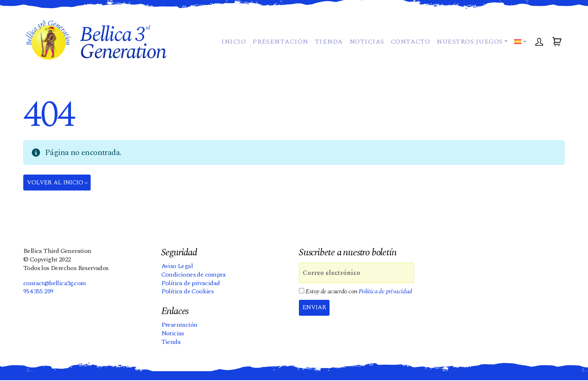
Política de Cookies (188, 292)
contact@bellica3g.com (55, 284)
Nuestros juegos (468, 49)
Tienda (327, 49)
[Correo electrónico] (356, 274)
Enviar (316, 309)
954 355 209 (38, 292)
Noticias (365, 49)
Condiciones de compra (193, 275)
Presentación (278, 49)
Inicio (232, 49)
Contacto (409, 49)
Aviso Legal (177, 267)
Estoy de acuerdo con (355, 292)
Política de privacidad (191, 284)
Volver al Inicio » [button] (61, 183)
